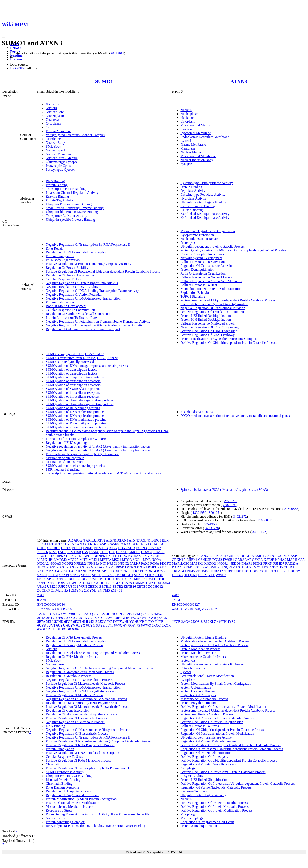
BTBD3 (55, 544)
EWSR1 (228, 560)
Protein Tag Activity (60, 200)
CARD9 (91, 544)
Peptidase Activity (193, 191)
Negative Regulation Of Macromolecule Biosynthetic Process (88, 730)
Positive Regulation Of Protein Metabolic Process (214, 807)
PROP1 (142, 567)
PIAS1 (51, 567)
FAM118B (74, 552)
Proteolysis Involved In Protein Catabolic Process (214, 645)
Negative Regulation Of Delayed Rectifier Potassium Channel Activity (94, 325)
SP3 (50, 579)
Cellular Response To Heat (64, 279)
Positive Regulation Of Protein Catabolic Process (214, 803)
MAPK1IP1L (46, 560)
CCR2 (124, 544)
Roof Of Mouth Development (66, 306)
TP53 (86, 583)
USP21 (203, 575)
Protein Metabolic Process (198, 653)
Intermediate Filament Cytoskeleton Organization (214, 304)
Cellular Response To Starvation (202, 262)
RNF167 (141, 571)
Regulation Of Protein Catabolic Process (208, 764)
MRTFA (106, 560)
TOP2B (63, 583)
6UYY (91, 625)
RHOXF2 (115, 571)
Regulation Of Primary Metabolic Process (74, 645)
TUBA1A (217, 571)
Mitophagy (188, 814)
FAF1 (62, 552)
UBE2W (294, 571)
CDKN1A (179, 560)
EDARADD (127, 548)
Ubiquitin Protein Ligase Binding (69, 204)
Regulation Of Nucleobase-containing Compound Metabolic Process (93, 653)
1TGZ (50, 614)
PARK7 (135, 563)
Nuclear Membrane (59, 154)
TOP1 (41, 583)
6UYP (139, 622)
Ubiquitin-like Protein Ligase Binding (72, 212)
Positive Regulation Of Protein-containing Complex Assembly (89, 264)
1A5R (41, 614)
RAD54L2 (70, 571)
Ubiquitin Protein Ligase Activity (203, 795)
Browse (16, 48)
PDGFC (166, 563)
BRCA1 (43, 544)
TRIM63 (203, 571)
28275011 (117, 53)
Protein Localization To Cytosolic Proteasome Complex (218, 339)
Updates (16, 59)
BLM (166, 540)
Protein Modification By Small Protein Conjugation (81, 799)
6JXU (93, 622)
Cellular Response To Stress (65, 757)
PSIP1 (152, 567)
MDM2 (62, 560)
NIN (103, 563)
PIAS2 (61, 567)
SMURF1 (216, 567)
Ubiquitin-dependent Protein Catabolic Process (212, 246)
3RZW (107, 618)
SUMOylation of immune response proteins (76, 427)
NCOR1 (223, 563)
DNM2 (217, 560)
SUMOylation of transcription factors (71, 369)
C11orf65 (67, 544)
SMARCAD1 (124, 575)
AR (71, 540)
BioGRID (17, 68)
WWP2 (221, 575)
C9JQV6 (200, 609)
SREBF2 (81, 579)
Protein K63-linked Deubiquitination (206, 316)
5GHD (59, 622)
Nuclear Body (55, 143)
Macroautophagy (192, 818)
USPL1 (73, 587)
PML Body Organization (63, 260)
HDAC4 (147, 552)
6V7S (136, 625)
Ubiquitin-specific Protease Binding (70, 220)
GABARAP (243, 560)
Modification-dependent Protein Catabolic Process (215, 641)
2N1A (41, 618)
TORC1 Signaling (193, 296)
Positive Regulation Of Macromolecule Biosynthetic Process (87, 707)
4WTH (222, 622)
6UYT (51, 625)
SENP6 (86, 575)
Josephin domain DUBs (197, 412)
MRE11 (94, 560)
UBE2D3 (256, 571)
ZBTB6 (142, 587)
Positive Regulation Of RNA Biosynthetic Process (80, 745)
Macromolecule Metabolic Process (70, 807)
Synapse (186, 164)
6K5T (110, 622)
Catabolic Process (192, 668)
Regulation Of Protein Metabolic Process (208, 741)
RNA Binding (55, 181)
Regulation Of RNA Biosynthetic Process (74, 637)
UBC (246, 571)
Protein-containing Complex (65, 822)
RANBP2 (84, 571)
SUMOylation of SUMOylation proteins (73, 389)
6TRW (120, 622)
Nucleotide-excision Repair (199, 239)
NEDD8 (235, 563)
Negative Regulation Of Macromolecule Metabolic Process (86, 699)
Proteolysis (188, 243)
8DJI (58, 629)
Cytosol (51, 127)
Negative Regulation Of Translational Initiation (213, 308)
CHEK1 (192, 560)
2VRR (78, 618)
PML (112, 567)
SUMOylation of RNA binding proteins (73, 408)
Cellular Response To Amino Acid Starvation (211, 281)
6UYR (159, 622)
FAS (85, 552)
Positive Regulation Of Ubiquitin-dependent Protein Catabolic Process (229, 343)
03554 (41, 600)
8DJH (50, 629)
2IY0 (123, 614)
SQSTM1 (230, 567)
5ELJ (50, 622)
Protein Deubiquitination (197, 270)
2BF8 (98, 614)
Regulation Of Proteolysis (198, 695)
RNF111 (128, 571)
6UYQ (149, 622)
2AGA (186, 622)
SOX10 (139, 575)
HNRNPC (83, 556)
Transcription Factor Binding (66, 189)
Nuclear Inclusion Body (197, 160)
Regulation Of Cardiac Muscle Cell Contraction (78, 314)
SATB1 (53, 575)
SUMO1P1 (96, 579)
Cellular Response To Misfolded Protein (208, 323)
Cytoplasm (53, 123)
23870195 (230, 505)
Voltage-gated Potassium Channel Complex (76, 135)
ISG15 (148, 556)
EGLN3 (141, 548)
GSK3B (257, 560)
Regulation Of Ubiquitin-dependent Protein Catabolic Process (223, 730)
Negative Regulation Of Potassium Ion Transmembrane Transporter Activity (98, 321)
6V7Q (118, 625)
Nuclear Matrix (191, 152)
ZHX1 (66, 590)
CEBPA (144, 544)
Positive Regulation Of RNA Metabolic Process (78, 760)
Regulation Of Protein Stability (67, 268)
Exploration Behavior (195, 293)
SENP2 (75, 575)
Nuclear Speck (56, 150)
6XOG (156, 625)
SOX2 (150, 575)
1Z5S (80, 614)
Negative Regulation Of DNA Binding (72, 287)
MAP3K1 (197, 563)
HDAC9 (159, 552)
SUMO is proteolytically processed (70, 362)
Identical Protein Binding (198, 206)
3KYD (97, 618)
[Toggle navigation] (3, 38)
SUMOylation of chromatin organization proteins (80, 400)
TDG (108, 579)
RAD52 (43, 571)
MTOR (127, 560)
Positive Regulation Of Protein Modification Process (216, 810)
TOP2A (51, 583)
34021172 (240, 516)
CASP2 (102, 544)
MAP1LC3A (296, 560)
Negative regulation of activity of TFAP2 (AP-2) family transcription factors (98, 446)
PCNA (155, 563)
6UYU (61, 625)
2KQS (139, 614)
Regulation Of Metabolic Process (69, 676)
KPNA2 (281, 560)
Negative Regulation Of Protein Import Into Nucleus (82, 283)
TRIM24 (139, 583)
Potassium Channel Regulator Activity (72, 193)
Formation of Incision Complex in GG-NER (76, 439)
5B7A (41, 622)
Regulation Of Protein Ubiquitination (206, 753)
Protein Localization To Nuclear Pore (71, 318)
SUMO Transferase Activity (65, 772)
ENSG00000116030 (51, 604)
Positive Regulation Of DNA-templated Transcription (82, 753)
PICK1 (258, 563)
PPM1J (121, 567)
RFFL (190, 567)
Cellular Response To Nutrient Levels (206, 277)
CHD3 (42, 548)
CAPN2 (282, 556)
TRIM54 (178, 571)
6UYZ (100, 625)
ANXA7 (207, 556)
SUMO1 (104, 81)
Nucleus (51, 108)
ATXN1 (111, 540)
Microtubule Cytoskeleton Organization (208, 231)
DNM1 (88, 548)
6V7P (109, 625)
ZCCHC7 (44, 590)
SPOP (58, 579)
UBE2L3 (270, 571)
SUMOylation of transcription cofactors (73, 381)
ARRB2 (91, 540)
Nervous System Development (201, 258)
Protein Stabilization (60, 302)
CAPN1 (270, 556)
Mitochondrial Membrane (198, 156)
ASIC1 (259, 556)
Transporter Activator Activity (66, 216)
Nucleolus (53, 120)
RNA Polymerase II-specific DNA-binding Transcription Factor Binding (95, 826)
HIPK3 (71, 556)
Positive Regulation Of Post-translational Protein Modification (223, 707)
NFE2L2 (80, 563)
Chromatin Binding (59, 784)
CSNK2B (205, 560)
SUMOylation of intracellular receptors (73, 393)
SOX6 (159, 575)
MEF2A (73, 560)
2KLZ (212, 622)
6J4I (85, 622)
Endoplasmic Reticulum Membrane (205, 137)
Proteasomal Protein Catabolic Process (207, 714)
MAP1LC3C (181, 563)
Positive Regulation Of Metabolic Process (74, 695)
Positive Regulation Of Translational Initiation (212, 312)
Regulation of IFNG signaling (66, 443)
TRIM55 (191, 571)
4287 (175, 595)
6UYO (130, 622)
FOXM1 (122, 552)
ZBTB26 (130, 587)
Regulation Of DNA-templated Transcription (77, 252)
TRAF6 (293, 567)
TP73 (94, 583)
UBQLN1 (190, 575)
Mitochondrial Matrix (195, 125)
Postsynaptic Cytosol (60, 170)
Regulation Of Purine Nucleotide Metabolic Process (216, 787)
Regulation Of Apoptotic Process (68, 791)
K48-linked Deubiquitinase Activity (205, 218)
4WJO (135, 618)
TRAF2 (104, 583)
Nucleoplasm (55, 116)
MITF (83, 560)
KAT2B (269, 560)
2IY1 (131, 614)
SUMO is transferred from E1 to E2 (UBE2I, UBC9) (82, 358)
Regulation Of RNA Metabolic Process (73, 657)
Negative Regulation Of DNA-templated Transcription (83, 298)
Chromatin (53, 764)
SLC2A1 (108, 575)
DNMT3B (101, 548)
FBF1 (104, 552)
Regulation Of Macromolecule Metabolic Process (80, 672)
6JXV (102, 622)
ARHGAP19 (229, 556)
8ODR (67, 629)
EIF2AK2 (154, 548)
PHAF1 (247, 563)
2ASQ (89, 614)
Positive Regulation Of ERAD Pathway (207, 335)
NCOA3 (55, 563)
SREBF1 (68, 579)
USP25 (62, 587)
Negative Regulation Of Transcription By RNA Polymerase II (88, 245)
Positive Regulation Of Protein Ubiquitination (212, 722)
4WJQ (153, 618)
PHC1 (41, 567)
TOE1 (163, 579)
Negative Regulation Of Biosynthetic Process (77, 734)
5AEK (163, 618)
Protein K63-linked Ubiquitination (204, 780)
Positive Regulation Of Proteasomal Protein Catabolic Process (223, 772)
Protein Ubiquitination (196, 687)
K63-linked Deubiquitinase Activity (205, 214)
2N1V (50, 618)
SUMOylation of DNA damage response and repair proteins (87, 366)
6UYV (71, 625)
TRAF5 (127, 583)
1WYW (61, 614)
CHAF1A (157, 544)
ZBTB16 (106, 587)
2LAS (148, 614)
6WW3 (146, 625)
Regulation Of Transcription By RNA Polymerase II (81, 703)
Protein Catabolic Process (198, 691)
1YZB (176, 622)
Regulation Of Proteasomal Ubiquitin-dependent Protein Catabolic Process (232, 749)
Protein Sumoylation (60, 256)
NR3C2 (124, 563)
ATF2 (101, 540)
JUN (156, 556)
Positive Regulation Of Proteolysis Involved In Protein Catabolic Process (230, 745)
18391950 (199, 513)
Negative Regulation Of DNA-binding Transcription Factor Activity (92, 291)
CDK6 (133, 544)
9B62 (76, 629)
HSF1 (110, 556)
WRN (83, 587)
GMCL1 (134, 552)
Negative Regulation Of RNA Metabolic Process (79, 680)
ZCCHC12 (155, 587)
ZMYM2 (77, 590)
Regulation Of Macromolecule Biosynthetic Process (81, 714)
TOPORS (75, 583)
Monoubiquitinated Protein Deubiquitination (211, 289)
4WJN (125, 618)
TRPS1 (150, 583)
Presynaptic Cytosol (59, 166)
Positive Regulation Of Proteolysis (204, 757)
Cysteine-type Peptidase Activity (203, 195)
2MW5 (158, 614)
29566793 (230, 501)
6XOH (166, 625)
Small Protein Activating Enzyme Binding (75, 208)
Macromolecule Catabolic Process (204, 657)
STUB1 (243, 567)
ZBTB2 (118, 587)
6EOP (68, 622)
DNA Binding (55, 726)
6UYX (81, 625)
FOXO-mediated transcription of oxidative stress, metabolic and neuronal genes (235, 416)
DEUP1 (77, 548)
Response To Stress (59, 810)
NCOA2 (43, 563)
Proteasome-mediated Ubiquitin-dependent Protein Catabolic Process (228, 300)
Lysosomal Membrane (196, 133)
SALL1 (42, 575)
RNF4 (152, 571)
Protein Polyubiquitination (198, 703)
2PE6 (59, 618)
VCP (212, 575)
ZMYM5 (104, 590)
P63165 (68, 609)
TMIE (136, 579)
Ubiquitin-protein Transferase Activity (207, 737)
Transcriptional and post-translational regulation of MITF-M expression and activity (103, 473)
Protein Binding (57, 185)
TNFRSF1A (149, 579)
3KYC (87, 618)
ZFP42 (56, 590)
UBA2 (42, 587)
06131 (176, 600)
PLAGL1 (101, 567)
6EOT (77, 622)
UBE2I (52, 587)
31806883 (291, 509)
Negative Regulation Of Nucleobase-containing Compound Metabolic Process (99, 668)
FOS (112, 552)
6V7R (127, 625)
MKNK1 (210, 563)
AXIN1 (145, 540)
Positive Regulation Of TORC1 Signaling (209, 331)
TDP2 (116, 579)
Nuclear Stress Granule (62, 158)
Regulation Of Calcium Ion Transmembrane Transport (83, 329)
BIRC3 (156, 540)
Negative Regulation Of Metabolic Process (75, 722)
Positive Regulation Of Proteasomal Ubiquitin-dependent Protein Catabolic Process (103, 271)
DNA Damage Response (62, 787)
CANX (79, 544)
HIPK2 (60, 556)
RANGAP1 (100, 571)
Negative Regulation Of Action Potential (74, 294)
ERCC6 (43, 552)
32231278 (212, 528)
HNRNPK (98, 556)
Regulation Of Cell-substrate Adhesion (207, 266)
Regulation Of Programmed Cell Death (73, 795)
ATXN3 (239, 81)
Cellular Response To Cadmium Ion (70, 310)
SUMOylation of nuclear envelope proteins (75, 466)
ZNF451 (116, 590)
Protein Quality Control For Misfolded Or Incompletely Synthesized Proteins (233, 250)
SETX (96, 575)
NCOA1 (157, 560)
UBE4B (177, 575)
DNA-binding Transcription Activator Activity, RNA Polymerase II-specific (98, 814)
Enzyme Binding (57, 196)
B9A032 (56, 609)
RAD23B (178, 567)
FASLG (94, 552)
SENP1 (64, 575)
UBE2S (282, 571)
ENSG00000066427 (186, 604)
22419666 (211, 524)
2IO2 (115, 614)
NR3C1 (112, 563)
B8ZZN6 (43, 609)
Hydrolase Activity (193, 198)
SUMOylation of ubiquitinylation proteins (75, 377)
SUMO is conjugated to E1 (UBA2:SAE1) (75, 354)
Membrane (53, 139)
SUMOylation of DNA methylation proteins (76, 419)
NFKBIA (93, 563)
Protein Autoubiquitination (199, 826)
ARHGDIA (246, 556)
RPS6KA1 (202, 567)
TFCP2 (126, 579)
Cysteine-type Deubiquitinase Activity (207, 183)
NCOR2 (67, 563)
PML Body (53, 146)
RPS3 (161, 571)
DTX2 (113, 548)
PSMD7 (279, 563)
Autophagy (188, 768)
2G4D (106, 614)
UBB (238, 571)
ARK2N (79, 540)
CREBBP (54, 548)
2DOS (195, 622)
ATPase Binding (191, 210)
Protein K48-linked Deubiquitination (206, 319)
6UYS (41, 625)
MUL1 (137, 560)
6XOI (41, 629)
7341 (41, 595)
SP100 (42, 579)
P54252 (212, 609)
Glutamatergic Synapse (62, 162)
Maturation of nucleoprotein (65, 458)
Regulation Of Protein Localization (70, 275)
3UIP (116, 618)
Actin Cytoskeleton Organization (203, 273)
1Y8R (71, 614)
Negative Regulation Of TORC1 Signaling (209, 327)
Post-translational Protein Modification (73, 803)
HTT (118, 556)
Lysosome (187, 129)
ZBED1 (93, 587)
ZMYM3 (90, 590)
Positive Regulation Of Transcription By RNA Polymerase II (87, 768)
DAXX (66, 548)
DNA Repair (54, 248)
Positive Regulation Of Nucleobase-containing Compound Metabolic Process (99, 741)
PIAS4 (81, 567)
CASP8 (114, 544)
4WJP (144, 618)
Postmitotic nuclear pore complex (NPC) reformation (82, 454)
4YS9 (231, 622)
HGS (41, 556)
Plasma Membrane (59, 131)
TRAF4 (115, 583)
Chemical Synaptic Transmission (203, 254)
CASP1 (293, 556)
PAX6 (145, 563)
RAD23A (292, 563)
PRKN (131, 567)
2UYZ (68, 618)
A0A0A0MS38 (182, 609)
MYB (147, 560)
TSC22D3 (163, 583)
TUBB (229, 571)
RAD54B (55, 571)
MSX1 (117, 560)
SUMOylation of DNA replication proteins (75, 412)
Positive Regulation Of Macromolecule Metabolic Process (86, 684)
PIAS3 (71, 567)
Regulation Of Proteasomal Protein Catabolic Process (217, 718)
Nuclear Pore (55, 112)
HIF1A (50, 556)
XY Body (52, 104)
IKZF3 (127, 556)
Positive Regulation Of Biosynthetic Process (76, 718)
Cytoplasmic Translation (197, 235)
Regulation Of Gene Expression (68, 710)
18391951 (214, 513)
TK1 (276, 567)
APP (216, 556)
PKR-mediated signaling (63, 469)
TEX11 (267, 567)
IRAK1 (138, 556)
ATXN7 (134, 540)
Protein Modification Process (200, 649)
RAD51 (163, 567)
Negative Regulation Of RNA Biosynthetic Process (81, 691)
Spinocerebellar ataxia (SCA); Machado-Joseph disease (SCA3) (224, 490)
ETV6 (53, 552)
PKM (90, 567)
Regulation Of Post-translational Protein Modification (217, 734)
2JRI (204, 622)
